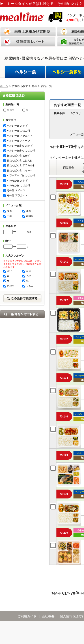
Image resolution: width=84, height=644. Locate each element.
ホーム (4, 86)
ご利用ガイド (27, 616)
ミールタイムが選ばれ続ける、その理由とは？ (41, 4)
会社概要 (48, 616)
